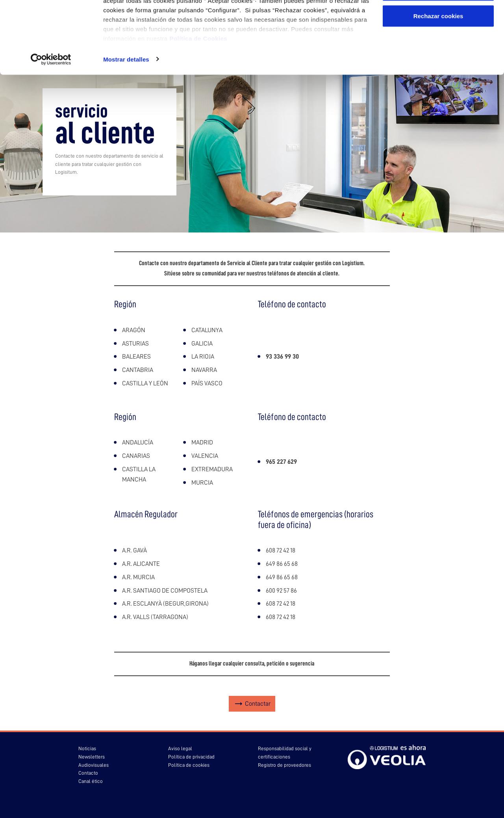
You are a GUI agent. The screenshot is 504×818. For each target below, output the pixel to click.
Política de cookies (189, 765)
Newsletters (92, 757)
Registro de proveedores (284, 765)
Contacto (88, 773)
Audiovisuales (94, 765)
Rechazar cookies (438, 72)
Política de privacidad (191, 757)
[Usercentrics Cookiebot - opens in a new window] (51, 116)
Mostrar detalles (126, 116)
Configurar (438, 47)
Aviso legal (180, 748)
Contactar (258, 704)
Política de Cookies (198, 95)
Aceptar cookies (438, 21)
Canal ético (91, 781)
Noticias (87, 748)
